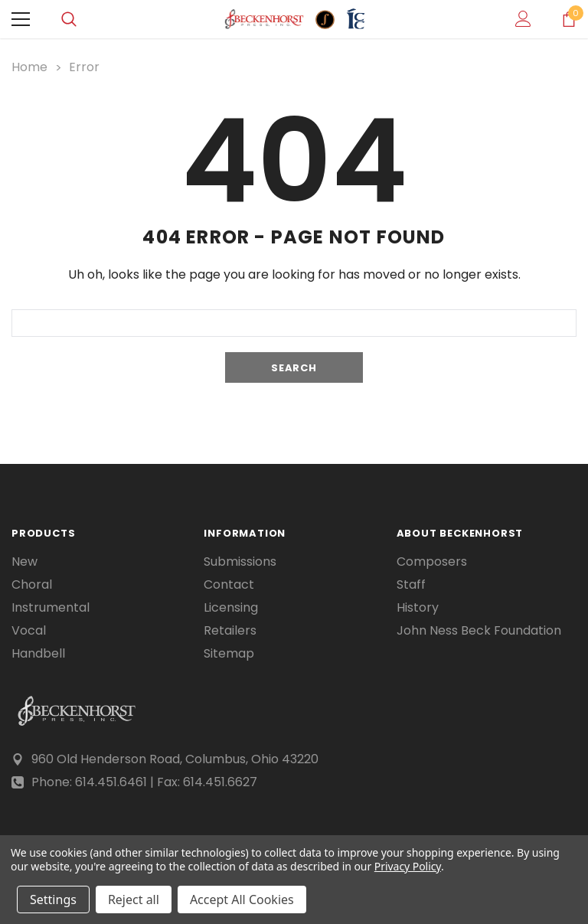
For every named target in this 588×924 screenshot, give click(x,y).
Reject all (134, 900)
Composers (432, 562)
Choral (32, 585)
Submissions (240, 562)
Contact (229, 585)
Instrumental (51, 608)
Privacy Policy (408, 866)
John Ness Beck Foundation (479, 631)
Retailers (230, 631)
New (24, 562)
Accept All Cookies (242, 900)
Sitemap (229, 654)
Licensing (231, 608)
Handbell (38, 654)
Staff (411, 585)
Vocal (29, 631)
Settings (53, 900)
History (418, 608)
